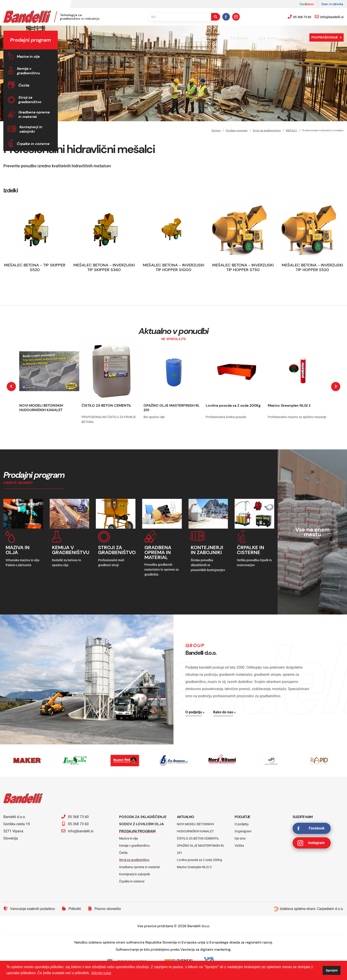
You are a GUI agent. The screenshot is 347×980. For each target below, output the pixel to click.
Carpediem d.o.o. (330, 909)
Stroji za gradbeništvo (30, 100)
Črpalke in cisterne (33, 144)
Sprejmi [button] (332, 970)
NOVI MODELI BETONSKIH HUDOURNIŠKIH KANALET (41, 408)
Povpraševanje (325, 37)
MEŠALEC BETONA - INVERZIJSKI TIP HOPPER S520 (312, 267)
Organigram (243, 831)
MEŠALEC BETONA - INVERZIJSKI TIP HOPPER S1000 (173, 267)
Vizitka (239, 846)
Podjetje (239, 37)
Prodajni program (137, 831)
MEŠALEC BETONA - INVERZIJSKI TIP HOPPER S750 (243, 267)
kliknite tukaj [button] (101, 973)
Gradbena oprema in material (34, 114)
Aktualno (209, 37)
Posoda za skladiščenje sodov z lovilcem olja (143, 820)
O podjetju (242, 824)
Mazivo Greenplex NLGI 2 (289, 405)
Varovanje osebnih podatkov (29, 909)
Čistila (24, 85)
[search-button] (216, 17)
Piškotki (71, 909)
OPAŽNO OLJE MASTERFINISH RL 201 (172, 408)
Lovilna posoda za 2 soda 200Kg (233, 405)
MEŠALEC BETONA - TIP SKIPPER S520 (35, 267)
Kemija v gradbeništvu (29, 71)
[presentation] (11, 386)
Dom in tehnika (332, 4)
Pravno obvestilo (104, 909)
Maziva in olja (28, 56)
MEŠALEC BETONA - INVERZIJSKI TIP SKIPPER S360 (104, 267)
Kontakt (296, 37)
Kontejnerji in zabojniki (31, 129)
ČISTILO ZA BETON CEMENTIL (106, 405)
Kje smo (267, 37)
